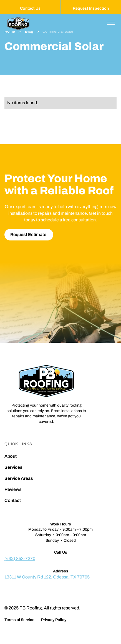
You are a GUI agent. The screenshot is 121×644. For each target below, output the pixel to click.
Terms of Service (19, 620)
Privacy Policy (54, 620)
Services (13, 467)
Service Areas (19, 478)
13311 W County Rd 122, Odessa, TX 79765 (47, 577)
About (11, 456)
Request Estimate (28, 235)
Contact (13, 501)
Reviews (13, 489)
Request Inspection (91, 8)
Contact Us (30, 8)
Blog (29, 32)
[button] (111, 23)
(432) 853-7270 (20, 558)
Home (10, 32)
